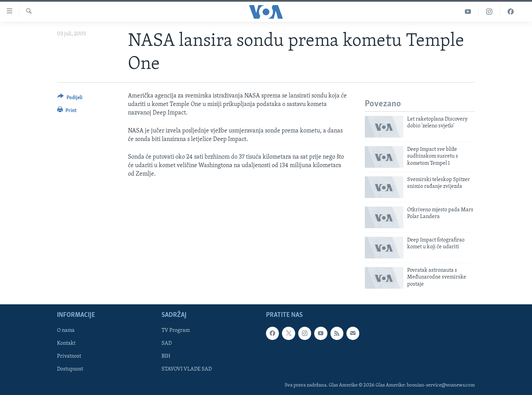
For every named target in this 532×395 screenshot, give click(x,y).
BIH (166, 356)
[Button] (70, 99)
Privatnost (69, 356)
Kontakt (66, 343)
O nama (66, 330)
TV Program (176, 330)
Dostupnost (70, 369)
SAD (167, 343)
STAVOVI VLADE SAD (187, 369)
